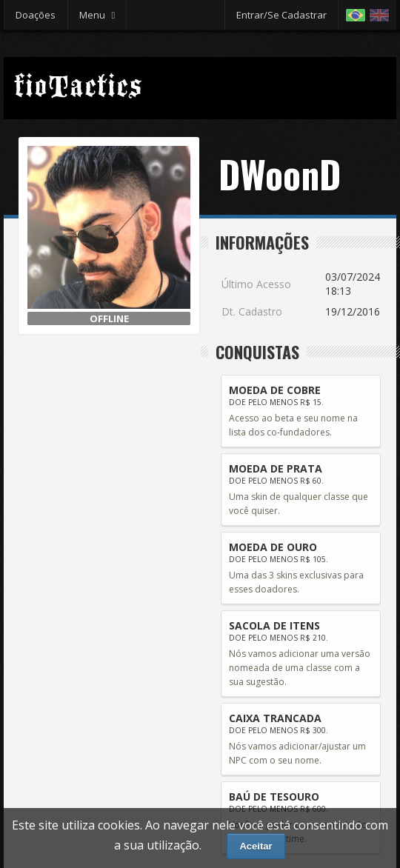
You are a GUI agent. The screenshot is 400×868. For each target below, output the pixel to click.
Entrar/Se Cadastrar (281, 15)
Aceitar (256, 846)
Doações (36, 15)
